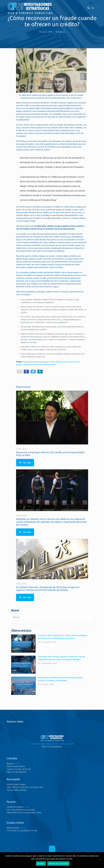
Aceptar (41, 864)
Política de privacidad (58, 864)
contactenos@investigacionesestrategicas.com (52, 744)
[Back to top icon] (52, 849)
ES (93, 8)
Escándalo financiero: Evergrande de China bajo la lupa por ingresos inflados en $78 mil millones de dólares (48, 589)
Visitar (17, 763)
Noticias (62, 32)
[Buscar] (52, 617)
